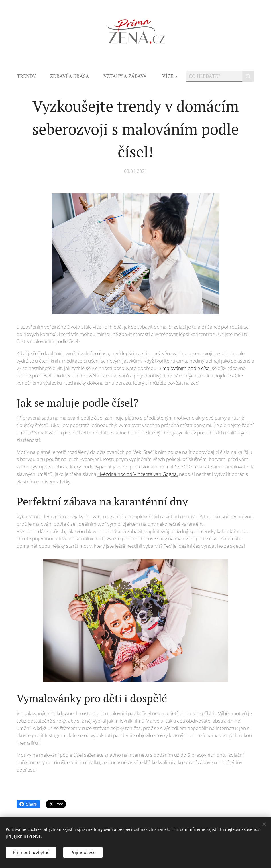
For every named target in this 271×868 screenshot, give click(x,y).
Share (28, 804)
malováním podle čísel (186, 368)
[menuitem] (30, 76)
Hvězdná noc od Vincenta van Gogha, (138, 474)
